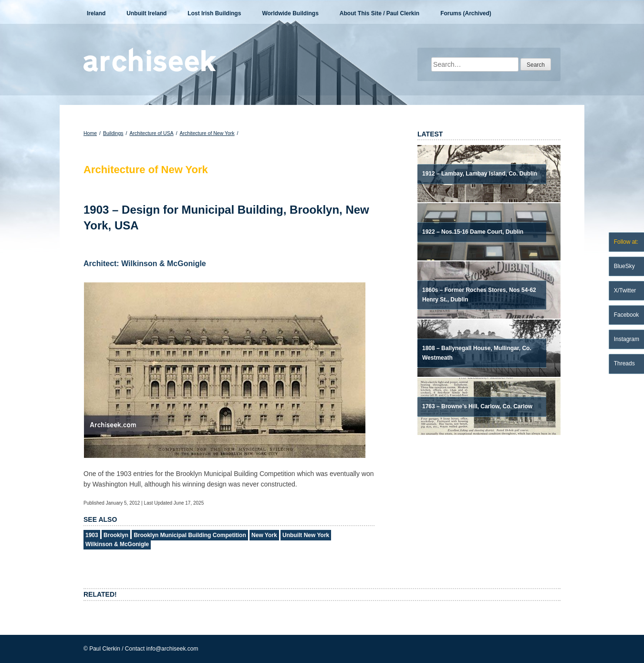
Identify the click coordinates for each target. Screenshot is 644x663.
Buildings (113, 133)
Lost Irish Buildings (214, 13)
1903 (92, 535)
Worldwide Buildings (290, 13)
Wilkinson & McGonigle (117, 544)
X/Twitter (625, 290)
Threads (624, 363)
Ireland (96, 13)
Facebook (627, 315)
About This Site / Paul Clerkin (379, 13)
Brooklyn (116, 535)
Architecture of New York (207, 133)
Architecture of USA (151, 133)
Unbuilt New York (306, 535)
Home (90, 133)
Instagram (627, 339)
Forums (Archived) (466, 13)
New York (264, 535)
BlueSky (624, 266)
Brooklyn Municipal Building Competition (190, 535)
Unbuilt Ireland (146, 13)
